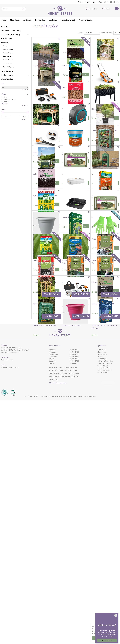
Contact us (101, 596)
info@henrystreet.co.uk (10, 613)
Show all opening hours (58, 629)
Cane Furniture (6, 39)
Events (100, 603)
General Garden (8, 53)
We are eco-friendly (105, 610)
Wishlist (108, 9)
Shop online (102, 598)
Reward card (102, 600)
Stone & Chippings (9, 67)
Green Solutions (66, 640)
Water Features (8, 63)
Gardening (5, 42)
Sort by (80, 33)
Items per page (107, 33)
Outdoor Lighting (7, 75)
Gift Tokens (5, 27)
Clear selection (25, 90)
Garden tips (102, 605)
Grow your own (8, 56)
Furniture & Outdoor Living (11, 31)
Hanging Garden (8, 49)
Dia (3, 84)
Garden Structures (8, 60)
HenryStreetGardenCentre (51, 640)
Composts (6, 46)
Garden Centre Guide (79, 640)
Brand (4, 94)
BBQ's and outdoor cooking (11, 35)
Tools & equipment (8, 71)
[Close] (116, 613)
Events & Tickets (7, 79)
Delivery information (105, 607)
